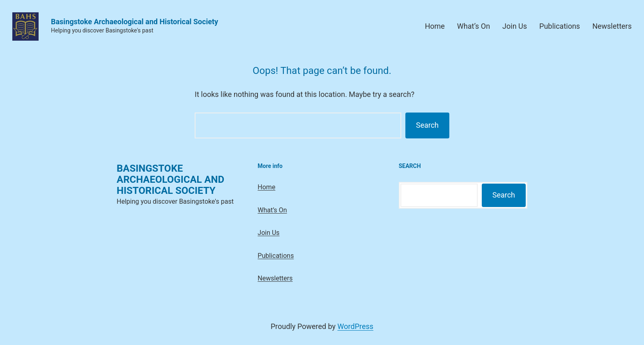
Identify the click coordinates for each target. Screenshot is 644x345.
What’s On (474, 26)
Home (435, 26)
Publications (560, 26)
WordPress (355, 326)
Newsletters (612, 26)
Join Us (515, 26)
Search (427, 125)
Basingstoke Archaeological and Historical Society (135, 22)
